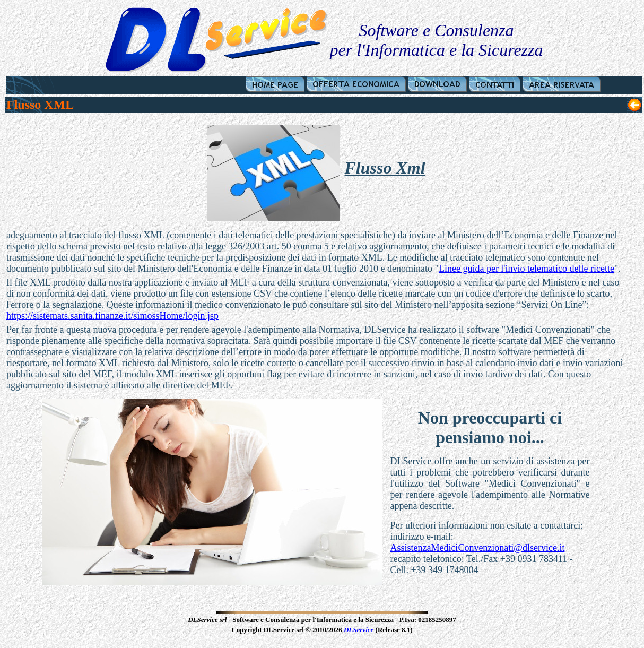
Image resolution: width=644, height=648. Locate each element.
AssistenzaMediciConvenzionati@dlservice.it (477, 548)
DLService (359, 630)
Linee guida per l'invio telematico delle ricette (526, 269)
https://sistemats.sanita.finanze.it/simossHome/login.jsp (112, 316)
